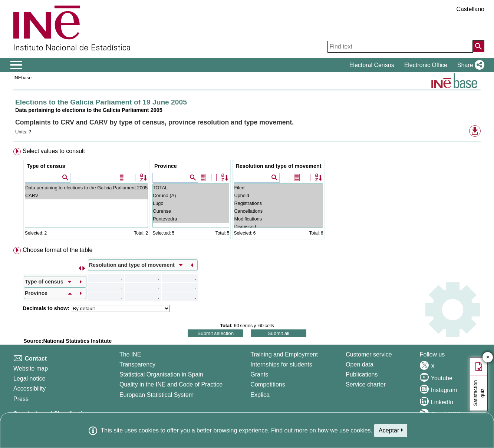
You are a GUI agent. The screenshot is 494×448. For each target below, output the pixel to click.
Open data (360, 364)
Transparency (137, 364)
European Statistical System (157, 395)
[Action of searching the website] (478, 46)
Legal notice (29, 379)
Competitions (268, 384)
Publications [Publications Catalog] (362, 374)
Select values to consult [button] (54, 151)
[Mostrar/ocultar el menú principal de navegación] (17, 65)
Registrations (278, 203)
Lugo (191, 203)
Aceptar (391, 430)
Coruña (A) (191, 195)
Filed (278, 188)
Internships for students (281, 364)
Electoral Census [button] (372, 65)
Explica (260, 395)
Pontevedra (191, 219)
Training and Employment (284, 354)
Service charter (366, 384)
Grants (259, 374)
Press (21, 399)
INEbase (22, 78)
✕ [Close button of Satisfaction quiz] (488, 357)
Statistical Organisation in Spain (161, 374)
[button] (469, 65)
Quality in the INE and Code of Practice (171, 384)
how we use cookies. (345, 430)
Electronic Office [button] (426, 65)
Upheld (278, 195)
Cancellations (278, 211)
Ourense (191, 211)
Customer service (369, 354)
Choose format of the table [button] (58, 250)
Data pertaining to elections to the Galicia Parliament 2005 (86, 188)
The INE (130, 354)
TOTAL (191, 188)
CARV (86, 195)
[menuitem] (247, 195)
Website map (31, 369)
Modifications (278, 219)
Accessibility (29, 389)
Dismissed (278, 227)
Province (166, 166)
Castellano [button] (470, 9)
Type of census (46, 166)
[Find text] (400, 47)
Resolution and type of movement (278, 166)
